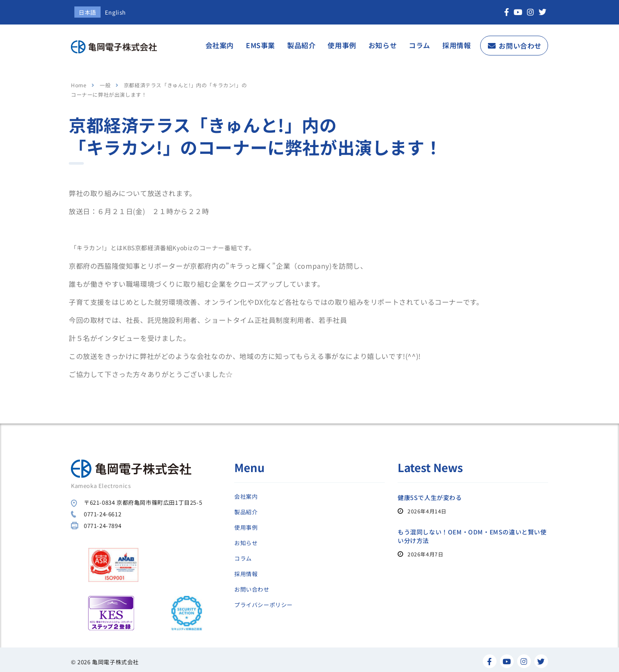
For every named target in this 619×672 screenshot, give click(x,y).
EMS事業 (260, 42)
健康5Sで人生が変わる (430, 494)
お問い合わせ (520, 42)
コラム (420, 42)
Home (79, 81)
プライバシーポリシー (264, 601)
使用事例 (342, 42)
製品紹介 (301, 42)
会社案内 (220, 42)
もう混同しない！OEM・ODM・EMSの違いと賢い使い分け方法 (472, 533)
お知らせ (383, 42)
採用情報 (457, 42)
